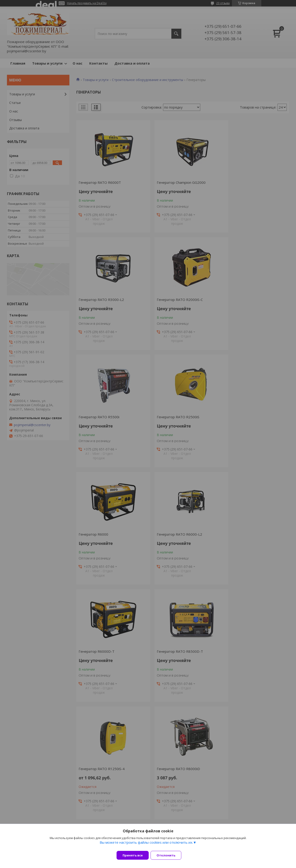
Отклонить (169, 855)
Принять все (133, 855)
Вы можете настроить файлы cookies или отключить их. (146, 845)
